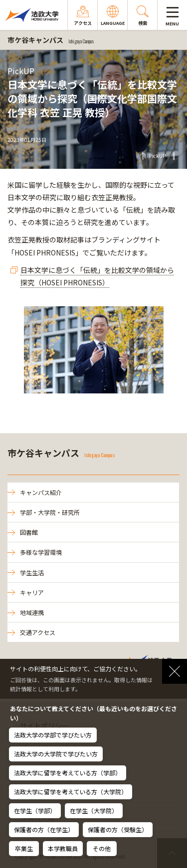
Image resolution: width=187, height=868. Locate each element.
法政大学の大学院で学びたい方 (56, 754)
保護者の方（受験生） (118, 829)
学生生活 (32, 572)
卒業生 (24, 848)
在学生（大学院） (94, 810)
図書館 (29, 532)
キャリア (32, 592)
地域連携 (32, 612)
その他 (102, 848)
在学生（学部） (35, 810)
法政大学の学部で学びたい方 (53, 735)
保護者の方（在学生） (44, 829)
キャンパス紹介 (41, 492)
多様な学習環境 (41, 552)
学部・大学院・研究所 (50, 512)
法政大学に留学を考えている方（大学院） (71, 792)
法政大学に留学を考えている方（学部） (68, 773)
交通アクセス (38, 632)
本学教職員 (63, 848)
